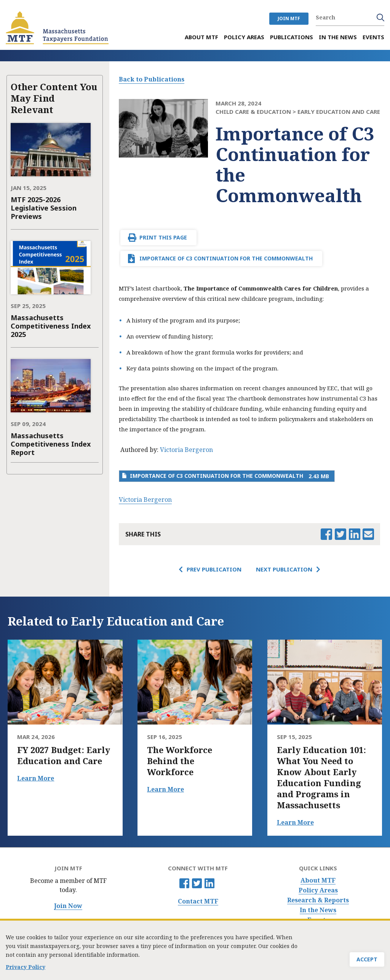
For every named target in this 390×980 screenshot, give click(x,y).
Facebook (184, 883)
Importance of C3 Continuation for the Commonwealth (226, 258)
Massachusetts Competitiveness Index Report (51, 444)
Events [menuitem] (373, 37)
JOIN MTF (289, 18)
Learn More (36, 778)
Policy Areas (318, 890)
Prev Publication (214, 569)
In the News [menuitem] (338, 37)
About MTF (318, 880)
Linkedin (209, 883)
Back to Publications (152, 79)
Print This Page (163, 237)
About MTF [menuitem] (201, 37)
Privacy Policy (26, 969)
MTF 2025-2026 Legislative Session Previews (44, 208)
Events (318, 920)
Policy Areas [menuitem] (244, 37)
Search (380, 18)
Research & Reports (318, 900)
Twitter (197, 883)
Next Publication (284, 569)
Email (368, 534)
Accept (367, 962)
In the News (318, 910)
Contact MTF (198, 901)
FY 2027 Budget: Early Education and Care (64, 755)
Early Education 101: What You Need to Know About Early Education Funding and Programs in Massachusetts (321, 777)
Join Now (68, 906)
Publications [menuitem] (292, 37)
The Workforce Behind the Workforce (180, 761)
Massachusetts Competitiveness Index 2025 (51, 326)
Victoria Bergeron (186, 450)
